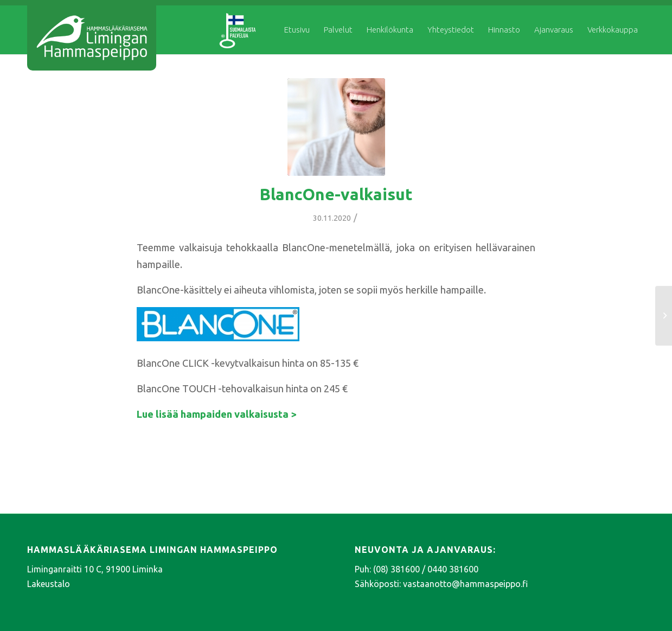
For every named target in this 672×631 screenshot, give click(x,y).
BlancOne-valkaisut (336, 194)
